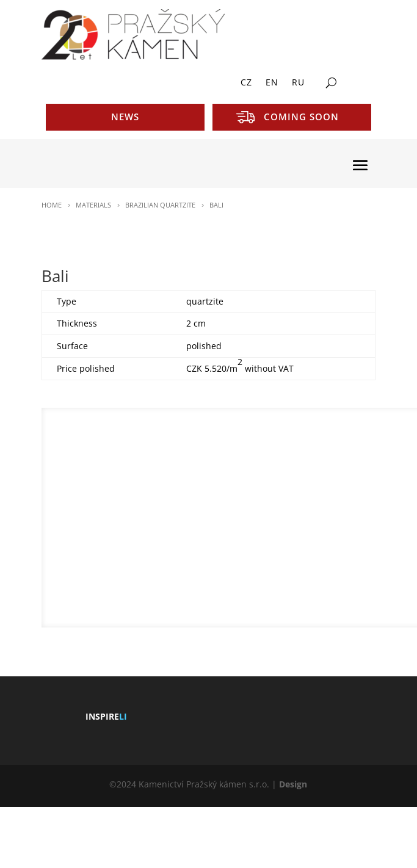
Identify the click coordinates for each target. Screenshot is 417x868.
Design (293, 784)
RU (298, 83)
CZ (246, 83)
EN (272, 83)
